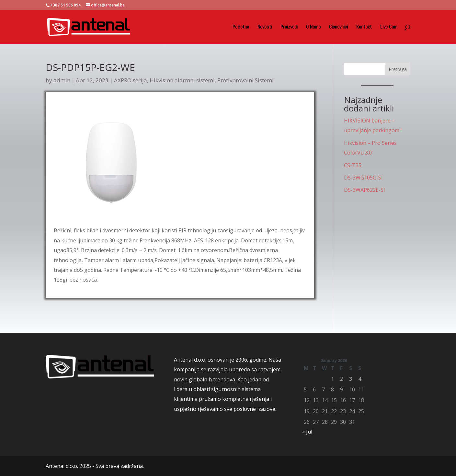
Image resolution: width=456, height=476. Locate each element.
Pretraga (398, 69)
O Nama (313, 27)
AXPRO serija (131, 80)
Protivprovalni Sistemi (245, 80)
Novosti (265, 27)
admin (62, 80)
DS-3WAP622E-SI (365, 190)
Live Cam (389, 27)
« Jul (307, 432)
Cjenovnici (338, 27)
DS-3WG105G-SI (363, 178)
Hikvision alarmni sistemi (182, 80)
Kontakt (364, 27)
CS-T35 (353, 165)
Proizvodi (289, 27)
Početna (241, 27)
